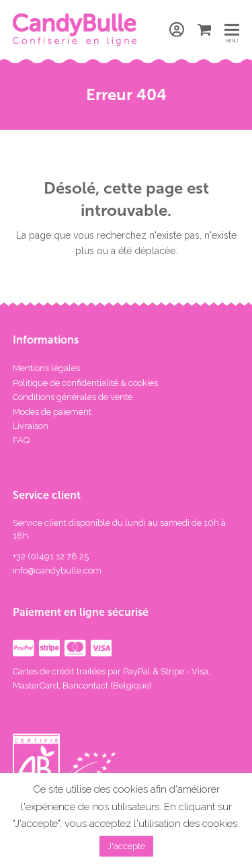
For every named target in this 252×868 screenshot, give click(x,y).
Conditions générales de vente (73, 397)
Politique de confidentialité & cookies (85, 383)
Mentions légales (46, 368)
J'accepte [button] (126, 846)
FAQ (21, 440)
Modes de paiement (52, 412)
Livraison (31, 426)
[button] (232, 29)
